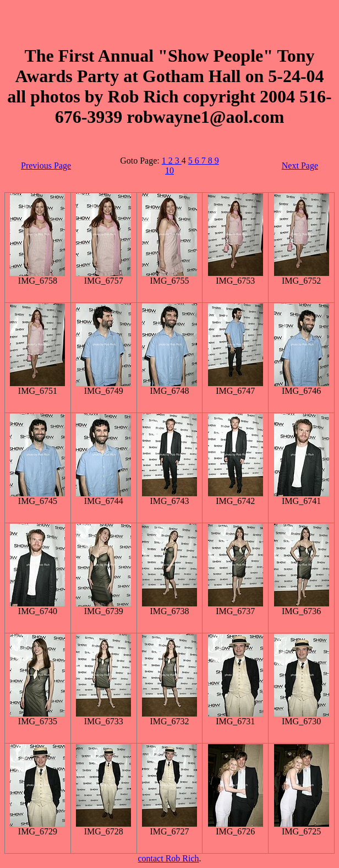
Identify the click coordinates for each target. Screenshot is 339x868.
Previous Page (46, 166)
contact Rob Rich (168, 858)
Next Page (300, 166)
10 (169, 170)
